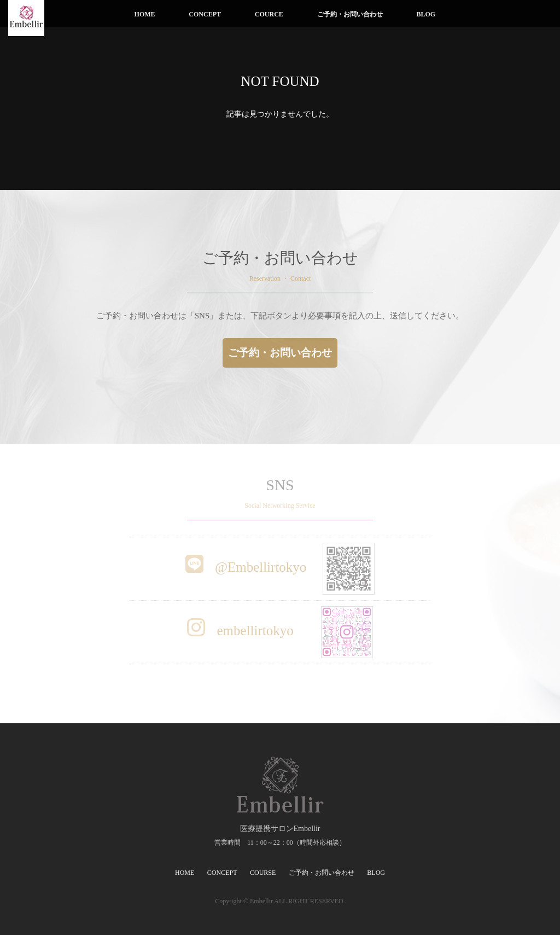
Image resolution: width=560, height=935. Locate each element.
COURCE (269, 14)
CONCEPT (205, 14)
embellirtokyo (280, 631)
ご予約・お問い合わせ (350, 14)
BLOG (426, 14)
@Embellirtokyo (280, 567)
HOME (145, 14)
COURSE (263, 873)
